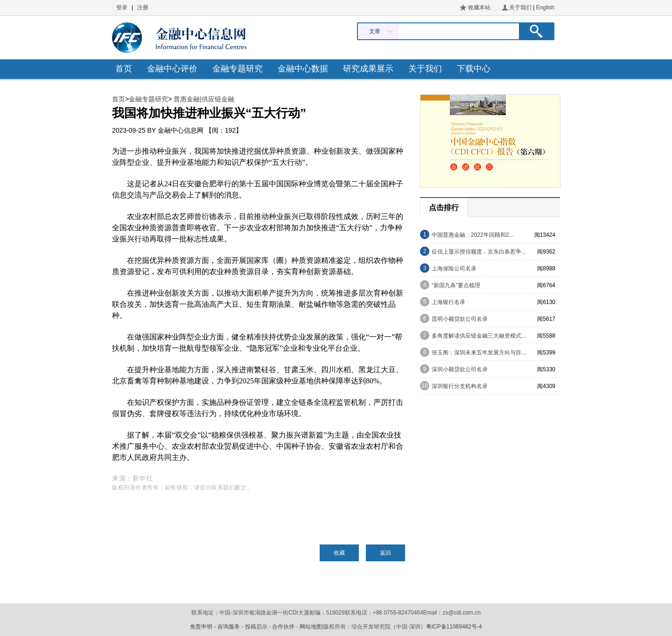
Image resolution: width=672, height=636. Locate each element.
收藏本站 (479, 7)
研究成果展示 (368, 69)
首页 (124, 69)
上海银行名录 (448, 302)
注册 (143, 7)
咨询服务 (229, 627)
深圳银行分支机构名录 (460, 386)
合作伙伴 (283, 627)
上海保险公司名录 (454, 269)
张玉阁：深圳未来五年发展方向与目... (479, 353)
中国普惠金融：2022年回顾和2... (472, 235)
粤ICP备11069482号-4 (454, 627)
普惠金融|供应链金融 (204, 99)
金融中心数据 (303, 69)
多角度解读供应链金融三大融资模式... (479, 336)
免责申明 (201, 627)
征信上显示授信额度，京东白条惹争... (479, 252)
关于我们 (520, 7)
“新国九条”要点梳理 (456, 285)
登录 (122, 7)
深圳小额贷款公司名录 (460, 369)
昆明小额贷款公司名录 (460, 319)
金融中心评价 (172, 69)
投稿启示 (256, 627)
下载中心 (474, 69)
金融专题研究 (238, 69)
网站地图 (311, 627)
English (545, 7)
